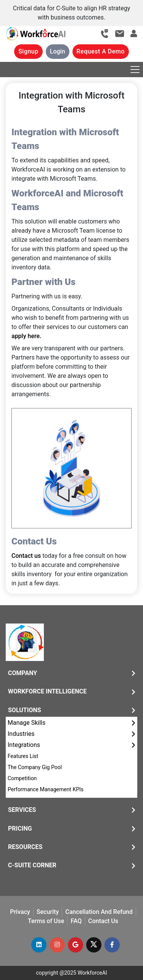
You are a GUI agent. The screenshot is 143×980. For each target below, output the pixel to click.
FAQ (76, 921)
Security (48, 912)
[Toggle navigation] (135, 70)
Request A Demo (101, 51)
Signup (28, 51)
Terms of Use (46, 921)
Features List (23, 756)
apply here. (26, 336)
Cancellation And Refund (99, 912)
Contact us (26, 556)
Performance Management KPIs (46, 789)
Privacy (20, 912)
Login (58, 51)
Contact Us (103, 921)
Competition (22, 778)
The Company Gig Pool (35, 767)
